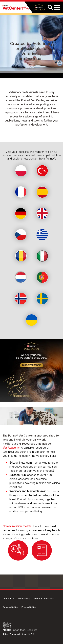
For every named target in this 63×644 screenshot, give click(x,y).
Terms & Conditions (44, 598)
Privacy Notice (29, 607)
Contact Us (8, 598)
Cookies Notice (10, 607)
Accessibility (24, 598)
